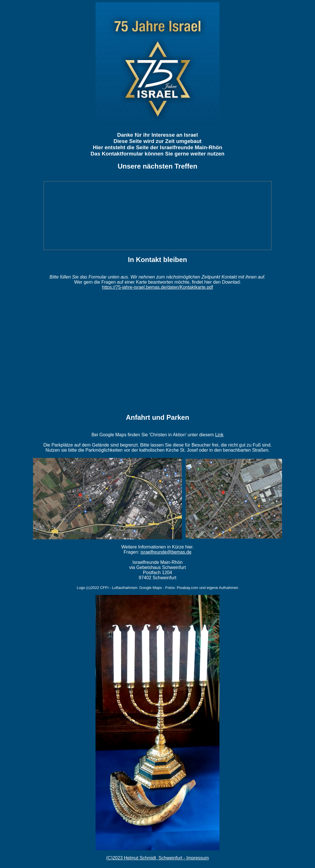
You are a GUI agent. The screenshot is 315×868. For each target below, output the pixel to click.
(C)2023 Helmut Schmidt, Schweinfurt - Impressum (158, 858)
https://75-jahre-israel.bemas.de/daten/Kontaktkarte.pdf (157, 287)
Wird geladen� (157, 351)
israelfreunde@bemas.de (166, 552)
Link (219, 435)
